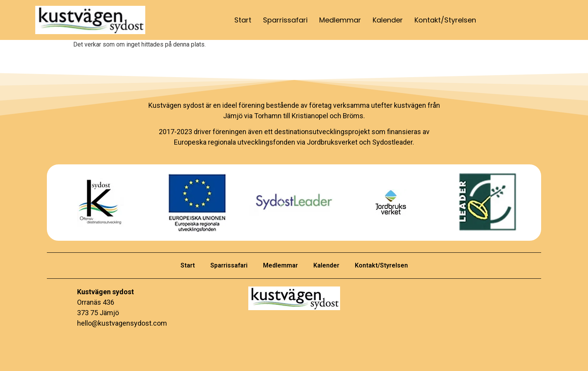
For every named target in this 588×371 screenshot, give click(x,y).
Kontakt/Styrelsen (445, 20)
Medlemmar (340, 20)
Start (243, 20)
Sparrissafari (285, 20)
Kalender (388, 20)
